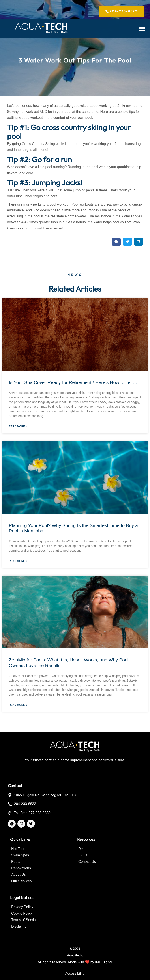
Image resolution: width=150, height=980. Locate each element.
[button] (142, 29)
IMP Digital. (104, 962)
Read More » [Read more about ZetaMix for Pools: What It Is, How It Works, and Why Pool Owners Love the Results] (18, 705)
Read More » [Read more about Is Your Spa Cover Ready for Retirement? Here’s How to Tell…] (18, 426)
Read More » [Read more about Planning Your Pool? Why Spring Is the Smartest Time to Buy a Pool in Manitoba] (18, 561)
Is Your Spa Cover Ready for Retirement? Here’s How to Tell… (73, 382)
